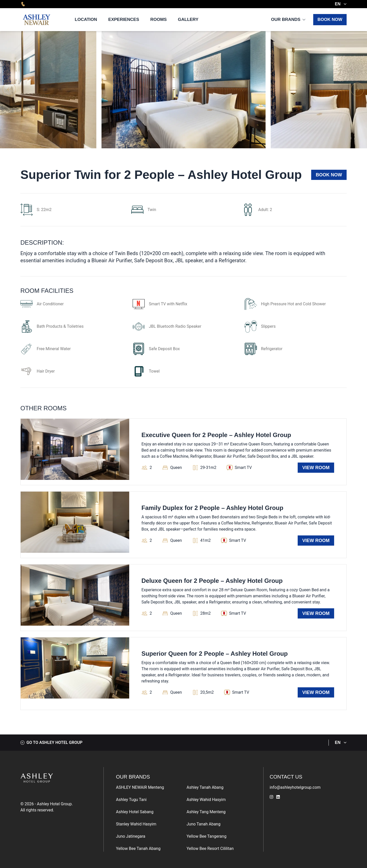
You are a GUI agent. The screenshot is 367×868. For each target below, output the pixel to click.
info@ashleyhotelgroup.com (295, 787)
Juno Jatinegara (131, 836)
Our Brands (286, 19)
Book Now (330, 19)
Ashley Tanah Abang (205, 787)
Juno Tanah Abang (204, 824)
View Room (316, 468)
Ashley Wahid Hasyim (206, 800)
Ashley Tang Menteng (206, 812)
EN (341, 4)
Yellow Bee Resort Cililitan (210, 849)
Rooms (159, 19)
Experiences (124, 19)
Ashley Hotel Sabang (135, 812)
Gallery (188, 19)
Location (86, 19)
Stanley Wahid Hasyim (136, 824)
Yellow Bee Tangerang (206, 836)
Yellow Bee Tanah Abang (138, 849)
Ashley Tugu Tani (131, 800)
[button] (357, 90)
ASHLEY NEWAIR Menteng (140, 787)
